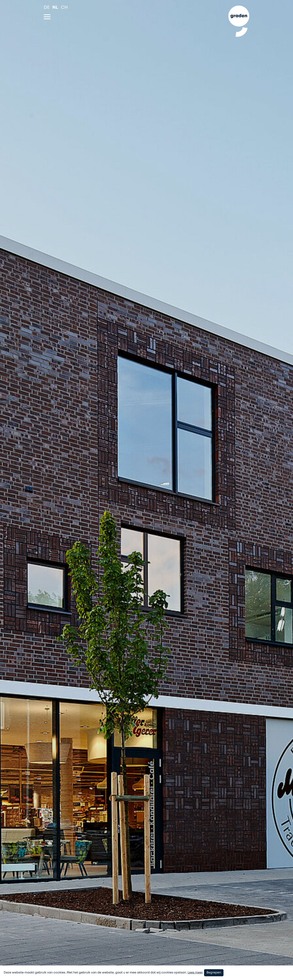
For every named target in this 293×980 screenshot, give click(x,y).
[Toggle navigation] (47, 17)
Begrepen (214, 973)
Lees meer (195, 973)
